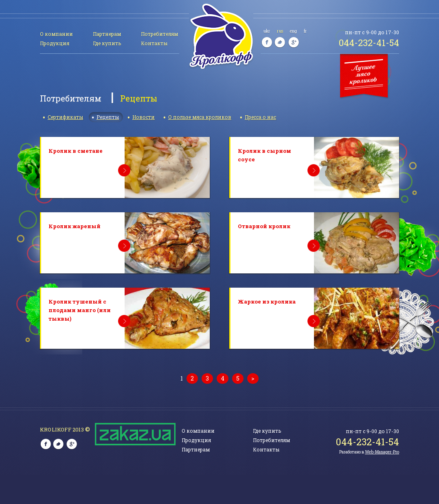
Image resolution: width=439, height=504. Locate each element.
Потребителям (159, 34)
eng (293, 31)
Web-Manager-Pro (382, 452)
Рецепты (108, 117)
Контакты (154, 43)
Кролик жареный (75, 226)
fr (305, 31)
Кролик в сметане (76, 151)
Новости (144, 117)
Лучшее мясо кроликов (365, 77)
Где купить (107, 43)
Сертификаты (65, 117)
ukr (267, 31)
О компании (56, 34)
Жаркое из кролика (267, 302)
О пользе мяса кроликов (200, 117)
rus (280, 31)
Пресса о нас (260, 117)
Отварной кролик (264, 226)
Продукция (55, 43)
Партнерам (107, 34)
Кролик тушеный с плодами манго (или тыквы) (80, 310)
